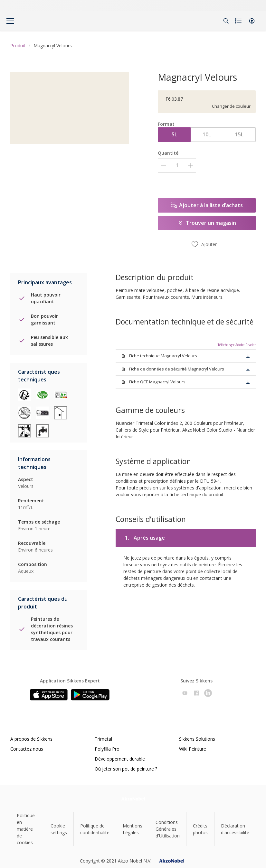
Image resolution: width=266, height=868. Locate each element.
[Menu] (10, 21)
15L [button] (239, 134)
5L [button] (174, 134)
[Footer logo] (133, 799)
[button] (252, 21)
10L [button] (207, 134)
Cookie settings (59, 829)
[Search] (226, 21)
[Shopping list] (239, 21)
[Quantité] (177, 165)
